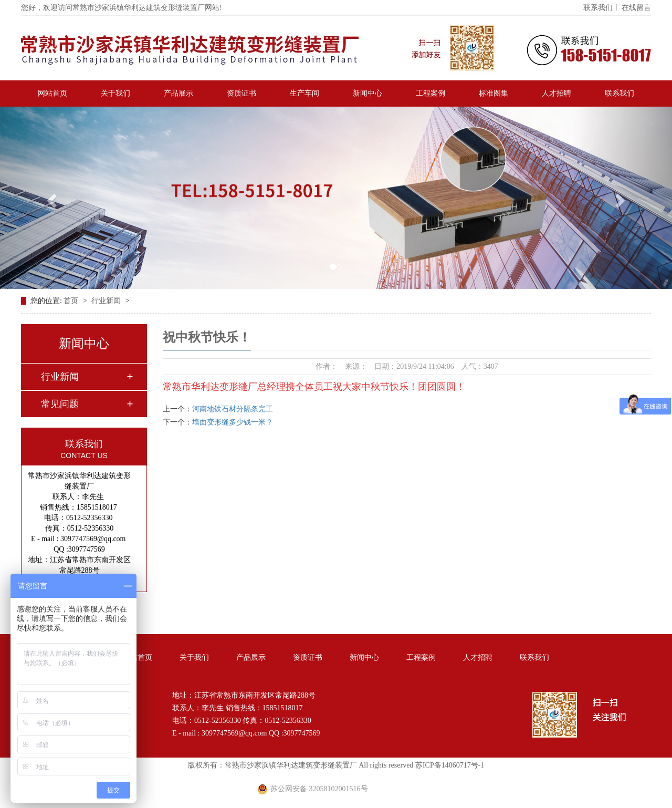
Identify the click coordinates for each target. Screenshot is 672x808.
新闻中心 (367, 93)
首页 (72, 301)
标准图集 (493, 93)
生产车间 (304, 93)
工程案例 (430, 93)
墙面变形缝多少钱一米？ (233, 422)
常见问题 (60, 404)
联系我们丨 (602, 8)
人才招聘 (556, 93)
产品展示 (178, 93)
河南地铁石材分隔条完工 (233, 409)
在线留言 (636, 8)
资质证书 (241, 93)
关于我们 (115, 93)
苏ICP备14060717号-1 (450, 765)
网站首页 (52, 93)
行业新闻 (107, 301)
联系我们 (619, 93)
